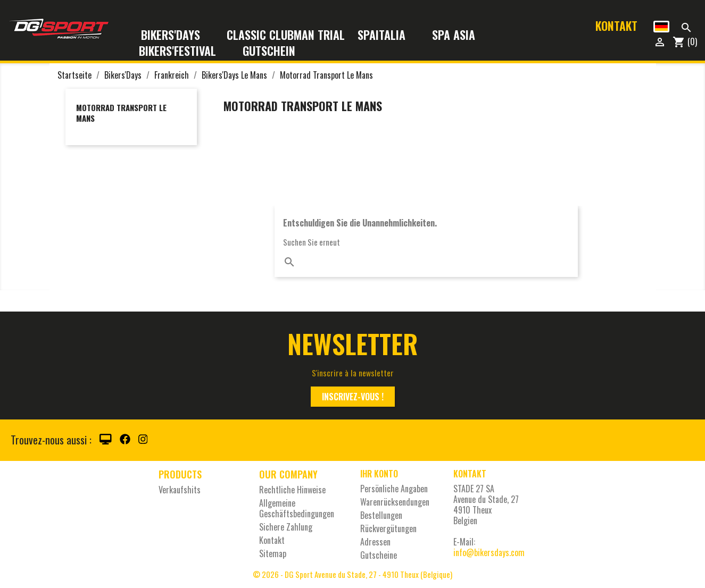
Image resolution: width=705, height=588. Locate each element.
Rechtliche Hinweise (292, 490)
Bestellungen (381, 515)
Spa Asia (454, 35)
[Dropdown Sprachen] (661, 27)
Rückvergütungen (388, 528)
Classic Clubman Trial (286, 35)
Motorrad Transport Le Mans (121, 113)
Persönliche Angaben (394, 489)
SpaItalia (388, 35)
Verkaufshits (180, 490)
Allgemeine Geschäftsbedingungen (297, 508)
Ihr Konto (379, 474)
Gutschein (269, 51)
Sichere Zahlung (286, 527)
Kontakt (616, 26)
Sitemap (273, 553)
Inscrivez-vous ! (353, 397)
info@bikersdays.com (489, 552)
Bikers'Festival (184, 51)
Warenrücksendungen (395, 502)
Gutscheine (379, 555)
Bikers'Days (177, 35)
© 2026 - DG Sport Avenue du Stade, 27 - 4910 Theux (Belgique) (352, 574)
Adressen (375, 542)
